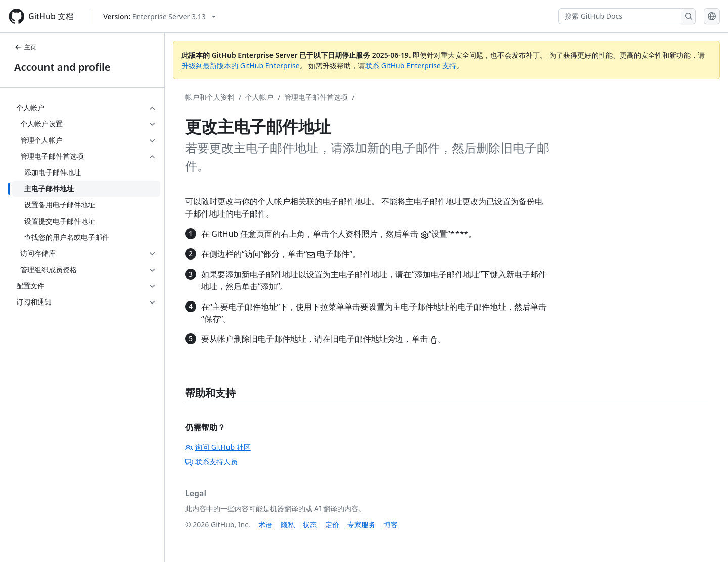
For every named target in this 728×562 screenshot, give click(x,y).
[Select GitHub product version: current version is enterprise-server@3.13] (160, 16)
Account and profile (62, 67)
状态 (310, 524)
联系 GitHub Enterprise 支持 (411, 66)
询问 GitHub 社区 (218, 447)
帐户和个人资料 (210, 97)
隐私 (288, 524)
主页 (25, 47)
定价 (332, 524)
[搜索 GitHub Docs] (620, 16)
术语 (265, 524)
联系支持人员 (211, 462)
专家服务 (361, 524)
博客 (391, 524)
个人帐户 (259, 97)
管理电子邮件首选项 (316, 97)
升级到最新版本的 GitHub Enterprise (241, 66)
